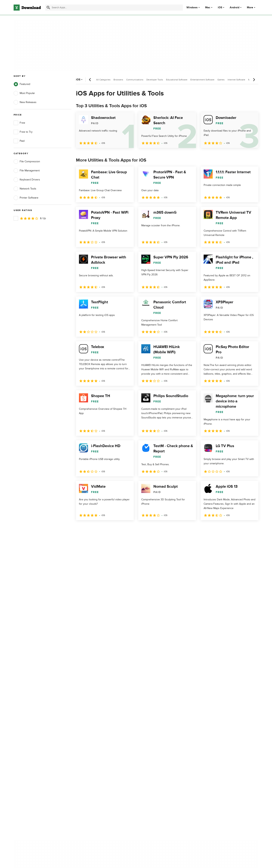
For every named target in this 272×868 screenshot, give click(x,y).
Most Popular (24, 93)
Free (19, 123)
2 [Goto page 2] (90, 528)
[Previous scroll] (90, 80)
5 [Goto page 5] (119, 528)
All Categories (103, 80)
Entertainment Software (202, 80)
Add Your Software (93, 712)
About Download (92, 705)
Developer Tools (155, 80)
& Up (30, 218)
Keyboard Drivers (27, 180)
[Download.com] (27, 8)
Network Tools (25, 189)
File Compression (27, 162)
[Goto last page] (252, 528)
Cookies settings (160, 735)
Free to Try (23, 132)
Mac (208, 8)
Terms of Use (158, 712)
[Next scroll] (254, 80)
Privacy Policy (158, 705)
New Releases (25, 102)
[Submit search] (48, 8)
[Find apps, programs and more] (114, 8)
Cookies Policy (159, 718)
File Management (27, 171)
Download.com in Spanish (97, 725)
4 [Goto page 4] (109, 528)
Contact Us (89, 718)
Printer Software (26, 198)
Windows (192, 8)
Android (235, 8)
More (252, 7)
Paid (19, 141)
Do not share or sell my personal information (164, 726)
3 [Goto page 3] (99, 528)
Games (221, 80)
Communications (135, 80)
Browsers (118, 80)
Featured (22, 84)
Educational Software (177, 80)
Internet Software (236, 80)
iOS (220, 8)
